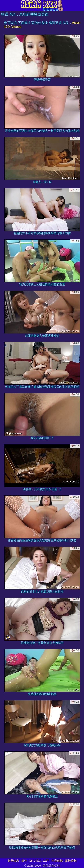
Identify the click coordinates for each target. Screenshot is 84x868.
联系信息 (13, 861)
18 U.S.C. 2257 (39, 861)
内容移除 (57, 861)
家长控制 (71, 861)
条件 (24, 861)
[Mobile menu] (4, 6)
